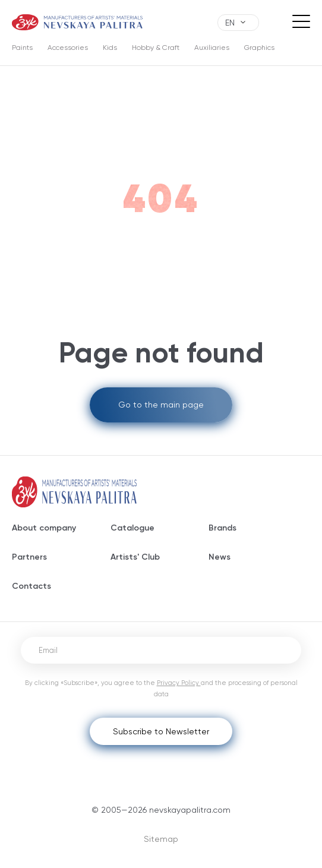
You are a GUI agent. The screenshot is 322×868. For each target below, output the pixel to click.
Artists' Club (135, 557)
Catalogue (132, 528)
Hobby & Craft (156, 48)
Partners (29, 557)
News (220, 557)
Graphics (259, 48)
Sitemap (161, 839)
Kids (110, 48)
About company (44, 528)
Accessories (68, 48)
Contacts (31, 586)
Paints (22, 48)
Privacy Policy (179, 683)
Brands (222, 528)
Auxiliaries (212, 48)
